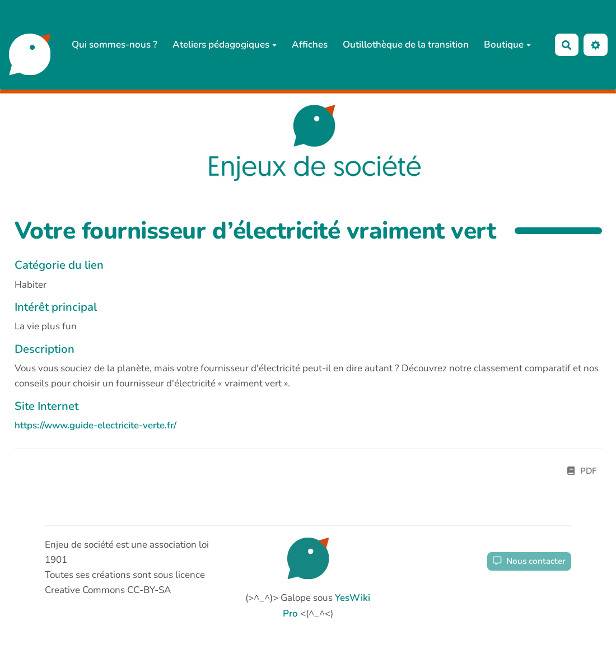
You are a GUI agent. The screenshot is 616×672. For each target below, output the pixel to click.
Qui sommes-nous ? (115, 45)
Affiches (310, 45)
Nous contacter (529, 561)
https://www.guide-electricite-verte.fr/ (95, 425)
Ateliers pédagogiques (225, 45)
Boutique (507, 45)
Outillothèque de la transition (406, 45)
